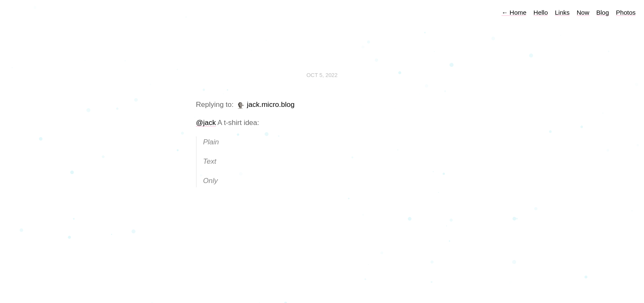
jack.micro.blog (271, 105)
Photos (626, 12)
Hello (541, 12)
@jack (206, 123)
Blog (603, 12)
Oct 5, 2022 (322, 75)
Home (514, 12)
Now (583, 12)
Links (562, 12)
